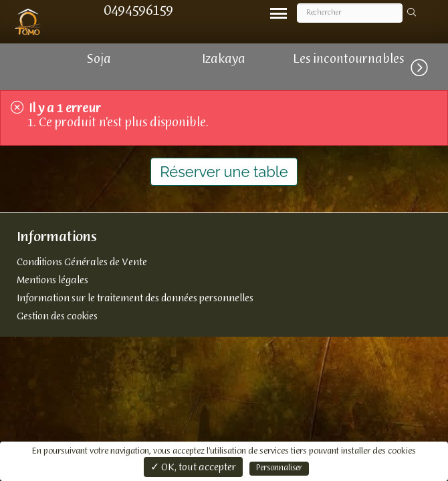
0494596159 (138, 11)
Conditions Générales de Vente (82, 263)
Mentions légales (52, 281)
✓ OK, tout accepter (193, 468)
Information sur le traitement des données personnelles (135, 299)
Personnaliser (279, 468)
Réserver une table (224, 172)
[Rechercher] (350, 13)
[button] (429, 66)
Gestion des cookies (57, 317)
